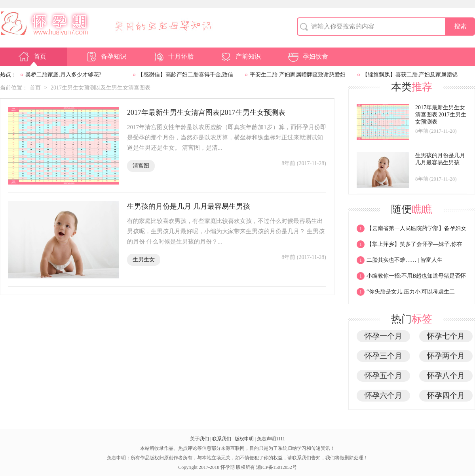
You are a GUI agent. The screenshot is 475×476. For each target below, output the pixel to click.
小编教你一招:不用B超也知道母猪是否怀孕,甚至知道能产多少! (411, 278)
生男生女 (144, 260)
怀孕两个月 (446, 356)
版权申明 (244, 439)
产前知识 (240, 57)
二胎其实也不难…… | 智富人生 (400, 262)
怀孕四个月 (446, 395)
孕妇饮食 (308, 57)
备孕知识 (106, 57)
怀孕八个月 (446, 376)
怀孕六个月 (383, 395)
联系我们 (222, 439)
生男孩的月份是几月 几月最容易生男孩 (189, 206)
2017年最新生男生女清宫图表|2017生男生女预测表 (206, 112)
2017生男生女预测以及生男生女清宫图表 (101, 88)
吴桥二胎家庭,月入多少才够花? (63, 75)
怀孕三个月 (383, 356)
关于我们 (199, 439)
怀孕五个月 (383, 376)
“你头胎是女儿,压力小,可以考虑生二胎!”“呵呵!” (406, 294)
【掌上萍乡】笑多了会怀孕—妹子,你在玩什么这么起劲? (409, 246)
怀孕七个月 (446, 336)
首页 (32, 57)
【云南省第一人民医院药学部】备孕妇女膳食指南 (411, 230)
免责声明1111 (271, 439)
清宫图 (141, 166)
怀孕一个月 (383, 336)
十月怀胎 (173, 57)
